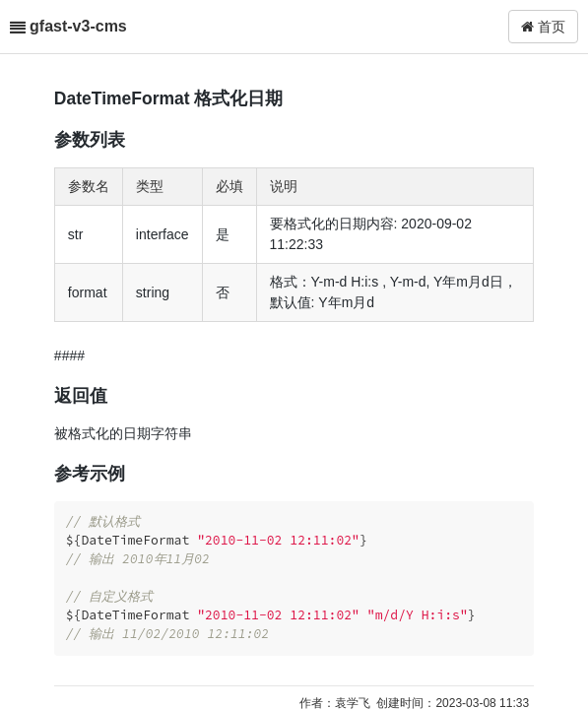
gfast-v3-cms (78, 26)
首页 (543, 27)
